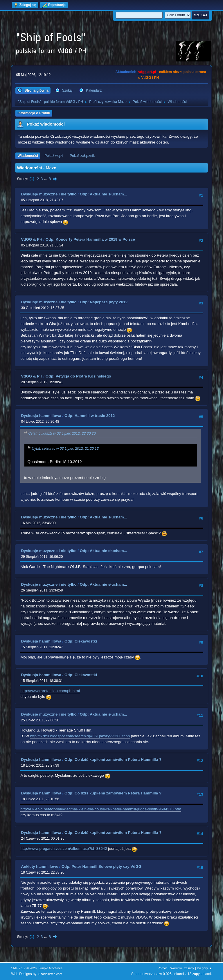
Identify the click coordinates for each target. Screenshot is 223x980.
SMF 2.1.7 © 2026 (24, 968)
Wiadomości (28, 156)
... (46, 179)
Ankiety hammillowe (39, 866)
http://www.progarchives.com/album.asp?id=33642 (64, 849)
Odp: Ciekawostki (81, 641)
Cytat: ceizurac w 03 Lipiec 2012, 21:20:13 (65, 449)
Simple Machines (51, 968)
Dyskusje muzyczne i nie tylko (49, 194)
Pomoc (163, 968)
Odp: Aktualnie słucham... (104, 194)
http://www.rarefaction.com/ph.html (50, 691)
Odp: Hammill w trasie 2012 (90, 416)
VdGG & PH (32, 239)
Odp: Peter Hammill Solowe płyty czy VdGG (102, 866)
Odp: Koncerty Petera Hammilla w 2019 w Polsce (90, 239)
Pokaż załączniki (83, 156)
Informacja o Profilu (34, 113)
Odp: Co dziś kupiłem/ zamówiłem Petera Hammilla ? (113, 759)
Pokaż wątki (54, 156)
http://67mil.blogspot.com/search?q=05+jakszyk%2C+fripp (80, 736)
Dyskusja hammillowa (41, 416)
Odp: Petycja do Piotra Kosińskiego (78, 376)
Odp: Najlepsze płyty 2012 (104, 302)
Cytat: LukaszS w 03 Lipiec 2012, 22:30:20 (62, 433)
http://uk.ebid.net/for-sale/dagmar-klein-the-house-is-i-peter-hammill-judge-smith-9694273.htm (101, 809)
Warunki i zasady (182, 968)
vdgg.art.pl (147, 72)
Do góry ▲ (204, 968)
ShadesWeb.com (50, 974)
